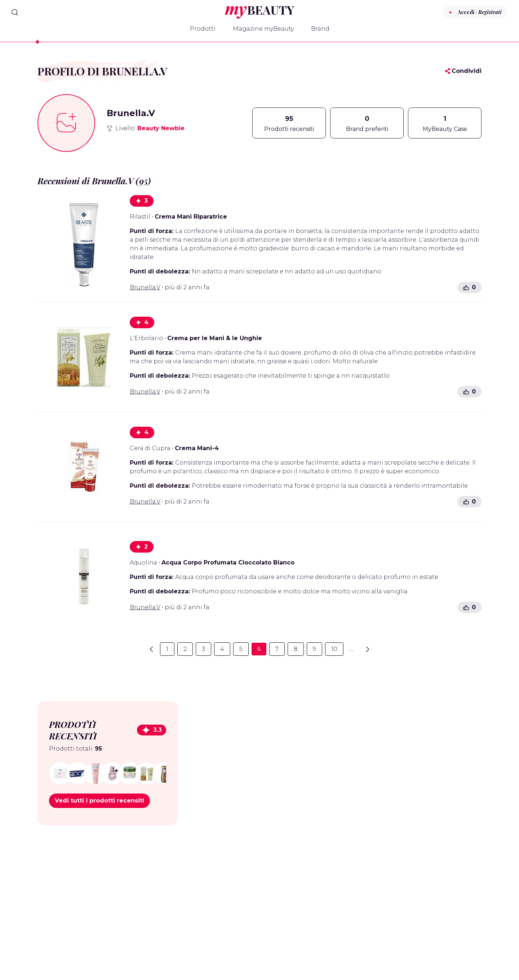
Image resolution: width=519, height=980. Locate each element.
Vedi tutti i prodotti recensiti (99, 801)
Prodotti (203, 29)
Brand (320, 29)
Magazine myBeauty (263, 29)
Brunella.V (145, 287)
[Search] (15, 12)
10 (334, 649)
